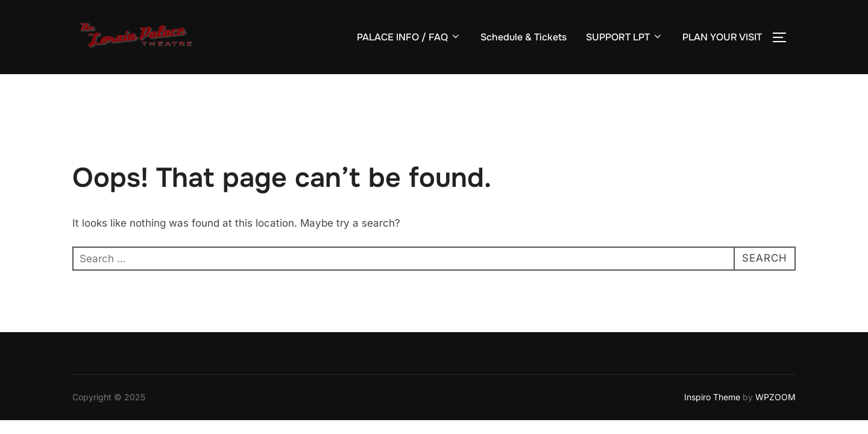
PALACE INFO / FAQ (409, 37)
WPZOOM (775, 397)
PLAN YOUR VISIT (722, 37)
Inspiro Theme (712, 397)
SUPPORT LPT (624, 37)
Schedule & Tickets (524, 37)
